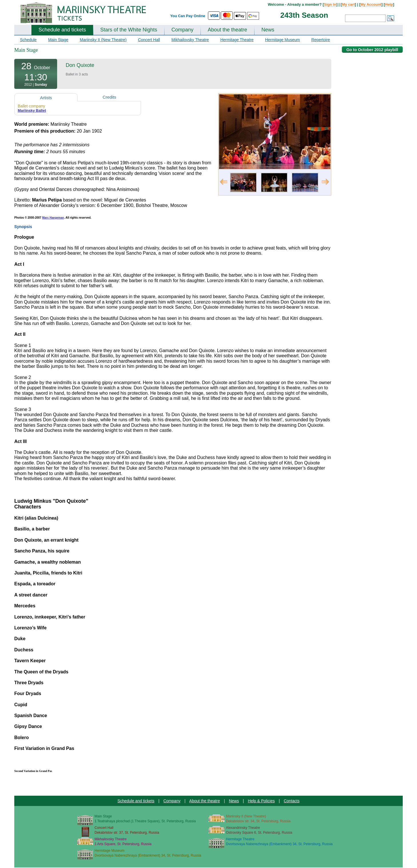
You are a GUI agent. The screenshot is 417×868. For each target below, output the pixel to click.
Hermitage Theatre (237, 40)
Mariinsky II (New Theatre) (103, 40)
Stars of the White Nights (129, 30)
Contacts (291, 801)
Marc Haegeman (53, 218)
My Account (371, 4)
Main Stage (58, 40)
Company (182, 30)
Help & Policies (261, 801)
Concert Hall (149, 40)
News (268, 30)
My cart (348, 4)
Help (389, 4)
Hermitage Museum (282, 40)
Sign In (330, 4)
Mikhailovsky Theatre (190, 40)
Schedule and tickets (62, 30)
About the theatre (227, 30)
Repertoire (321, 40)
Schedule (28, 40)
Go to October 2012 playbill (372, 50)
